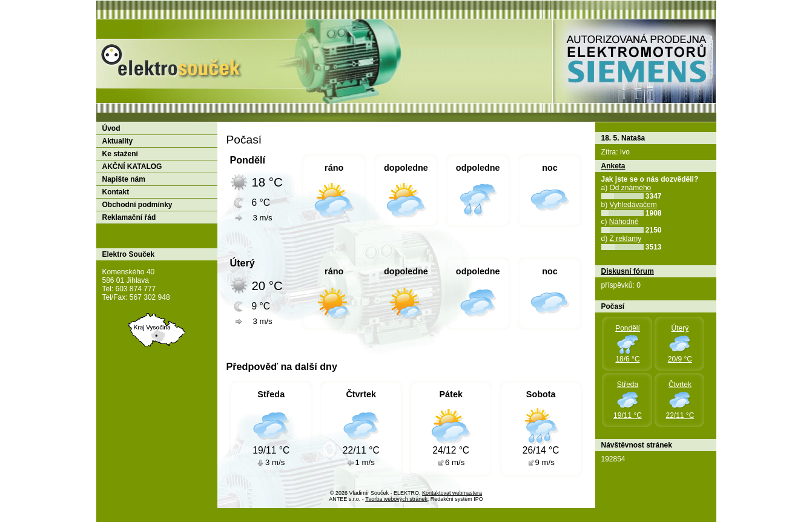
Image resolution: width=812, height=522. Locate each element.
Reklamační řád (129, 217)
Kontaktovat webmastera (452, 493)
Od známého (631, 188)
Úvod (111, 128)
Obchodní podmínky (137, 205)
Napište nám (124, 179)
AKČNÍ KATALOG (132, 167)
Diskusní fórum (628, 271)
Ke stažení (120, 154)
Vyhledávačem (633, 205)
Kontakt (116, 192)
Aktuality (118, 141)
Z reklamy (626, 239)
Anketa (613, 166)
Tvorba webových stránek (396, 499)
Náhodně (624, 222)
